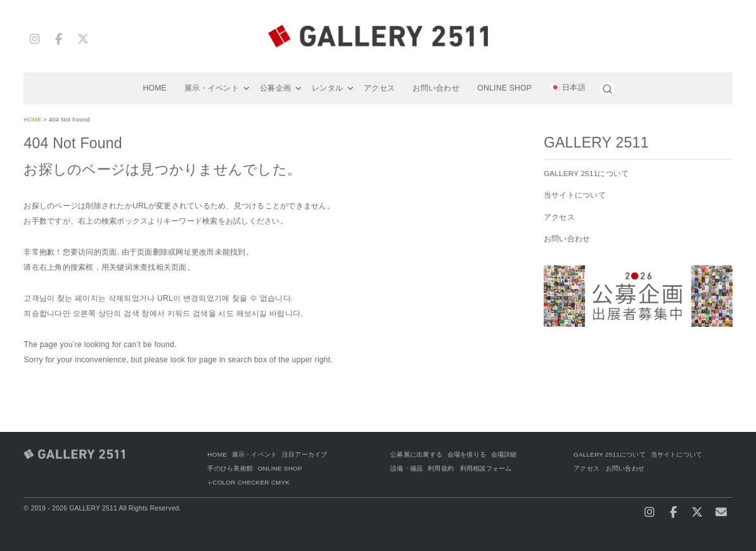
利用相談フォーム (486, 468)
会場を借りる (467, 454)
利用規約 (441, 468)
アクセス (379, 88)
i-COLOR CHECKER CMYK (251, 482)
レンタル (327, 88)
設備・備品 (407, 468)
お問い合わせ (436, 88)
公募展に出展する (416, 454)
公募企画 (275, 88)
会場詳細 (504, 454)
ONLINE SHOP (504, 88)
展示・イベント (212, 88)
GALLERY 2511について (587, 174)
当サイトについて (575, 195)
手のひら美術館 (230, 468)
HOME (155, 88)
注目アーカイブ (305, 454)
